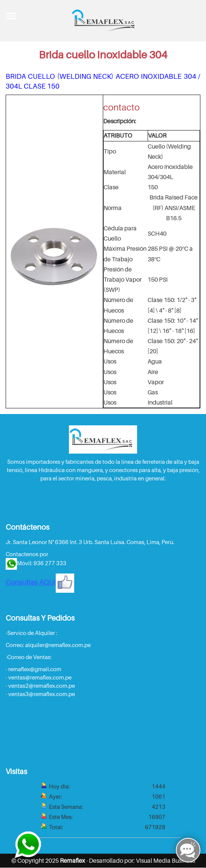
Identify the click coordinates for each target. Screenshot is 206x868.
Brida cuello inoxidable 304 (103, 54)
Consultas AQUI (40, 582)
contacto (121, 107)
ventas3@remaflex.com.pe (42, 694)
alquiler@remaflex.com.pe (58, 645)
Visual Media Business (166, 860)
